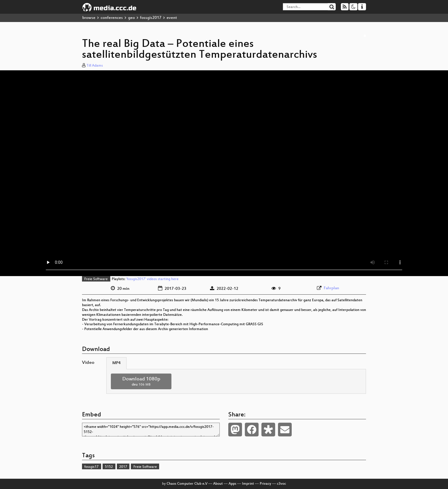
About (218, 484)
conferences (112, 18)
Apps (232, 484)
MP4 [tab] (116, 363)
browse (89, 18)
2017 (123, 467)
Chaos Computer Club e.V (187, 484)
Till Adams (95, 66)
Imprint (248, 484)
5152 (109, 467)
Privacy (265, 484)
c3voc (281, 484)
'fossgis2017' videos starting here (152, 279)
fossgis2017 (151, 18)
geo (131, 18)
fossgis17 (91, 467)
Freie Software (96, 279)
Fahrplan (331, 288)
